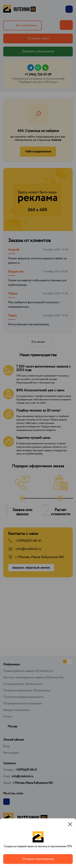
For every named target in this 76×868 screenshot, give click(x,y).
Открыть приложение (38, 859)
